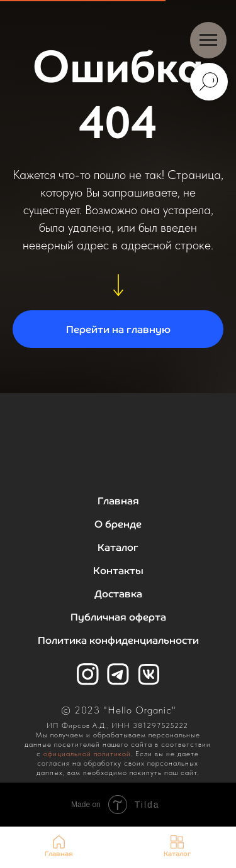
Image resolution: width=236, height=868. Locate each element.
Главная (118, 501)
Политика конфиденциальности (118, 640)
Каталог (118, 547)
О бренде (118, 524)
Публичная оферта (118, 617)
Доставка (118, 594)
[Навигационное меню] (208, 40)
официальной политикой (87, 754)
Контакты (118, 571)
